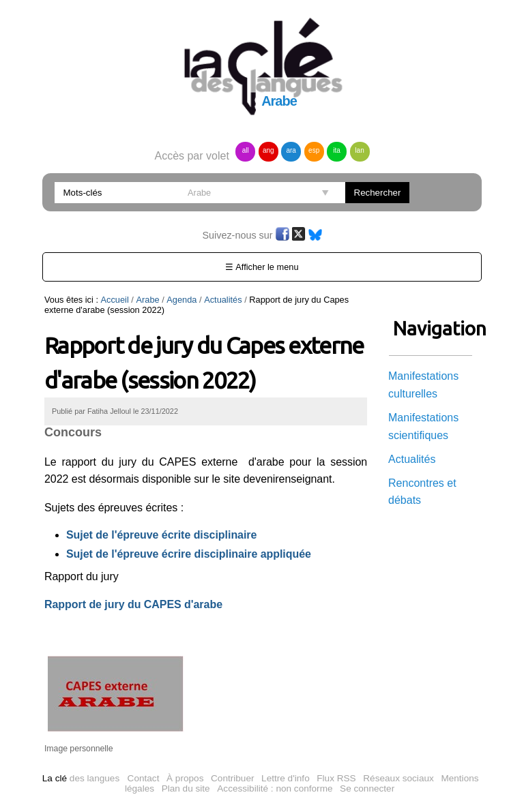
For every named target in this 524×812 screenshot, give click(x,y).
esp (314, 150)
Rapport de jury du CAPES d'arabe (133, 604)
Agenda (181, 300)
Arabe (147, 300)
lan (359, 150)
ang (268, 150)
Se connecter (367, 788)
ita (337, 150)
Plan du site (186, 788)
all (246, 150)
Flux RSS (336, 778)
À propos (185, 778)
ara (291, 150)
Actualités (223, 300)
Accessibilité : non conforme (275, 788)
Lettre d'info (286, 778)
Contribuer (232, 778)
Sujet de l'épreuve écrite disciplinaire (161, 535)
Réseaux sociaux (398, 778)
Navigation (431, 328)
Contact (144, 778)
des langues (81, 778)
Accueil (115, 300)
